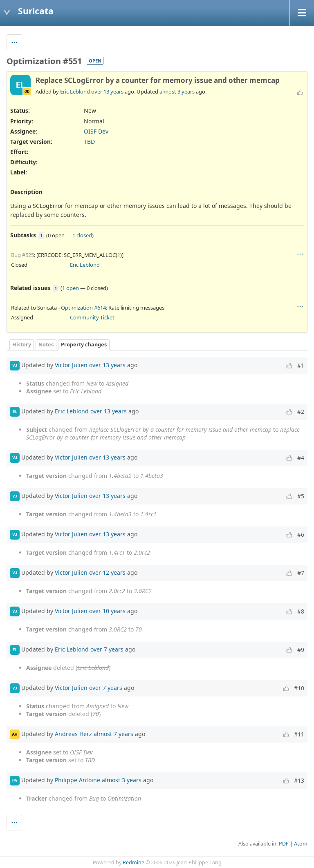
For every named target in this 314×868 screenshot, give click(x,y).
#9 (301, 650)
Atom (301, 844)
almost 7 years (113, 733)
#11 (299, 734)
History (22, 345)
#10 (299, 688)
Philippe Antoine (77, 780)
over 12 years (107, 572)
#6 (301, 534)
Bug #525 (22, 255)
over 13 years (107, 91)
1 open (71, 288)
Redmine (133, 862)
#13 (299, 780)
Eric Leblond (75, 91)
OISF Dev (96, 131)
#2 (301, 412)
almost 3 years (177, 91)
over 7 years (107, 649)
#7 (301, 573)
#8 (301, 611)
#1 (301, 365)
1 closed (82, 235)
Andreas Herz (73, 733)
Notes (46, 345)
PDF (284, 844)
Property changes (84, 345)
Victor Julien (71, 365)
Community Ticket (92, 317)
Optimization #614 (83, 308)
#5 (301, 496)
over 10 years (107, 610)
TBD (89, 142)
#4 (301, 458)
